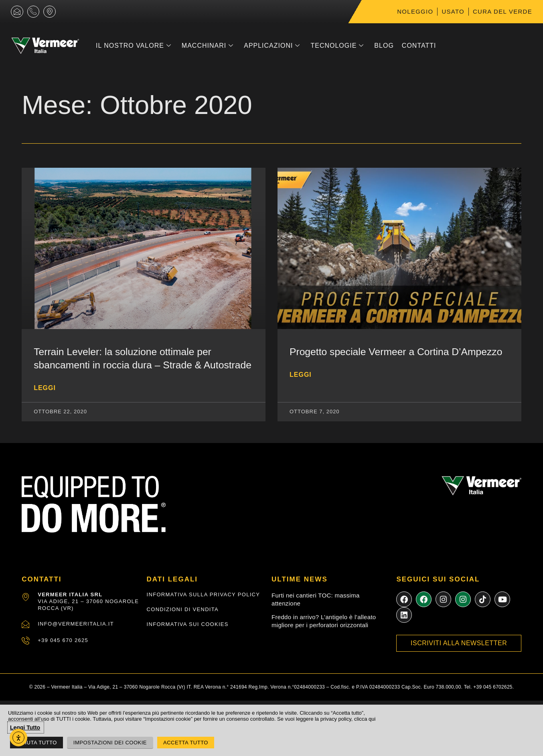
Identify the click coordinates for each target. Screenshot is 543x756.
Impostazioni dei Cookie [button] (110, 743)
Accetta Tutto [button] (186, 743)
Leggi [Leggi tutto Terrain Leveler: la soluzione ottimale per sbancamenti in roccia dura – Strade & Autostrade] (45, 400)
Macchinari (208, 46)
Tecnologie (337, 46)
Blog (384, 46)
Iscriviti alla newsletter (459, 657)
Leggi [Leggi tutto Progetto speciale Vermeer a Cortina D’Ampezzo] (301, 374)
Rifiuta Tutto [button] (36, 743)
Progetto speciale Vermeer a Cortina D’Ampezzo (397, 352)
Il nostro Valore (134, 46)
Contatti (419, 46)
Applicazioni (272, 46)
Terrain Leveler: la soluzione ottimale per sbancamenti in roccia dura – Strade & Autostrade (124, 365)
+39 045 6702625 (493, 700)
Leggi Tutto (25, 728)
